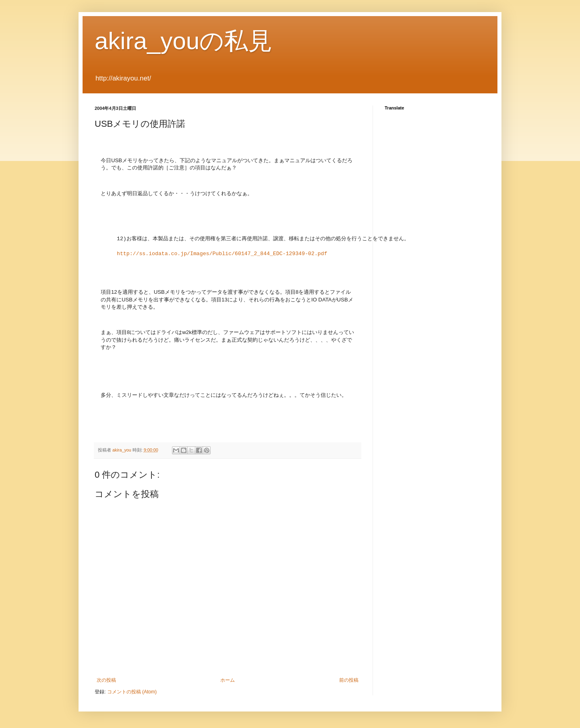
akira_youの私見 (183, 41)
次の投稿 (106, 680)
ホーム (228, 680)
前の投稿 (349, 680)
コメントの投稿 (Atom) (132, 692)
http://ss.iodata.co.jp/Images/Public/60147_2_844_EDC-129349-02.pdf (222, 254)
